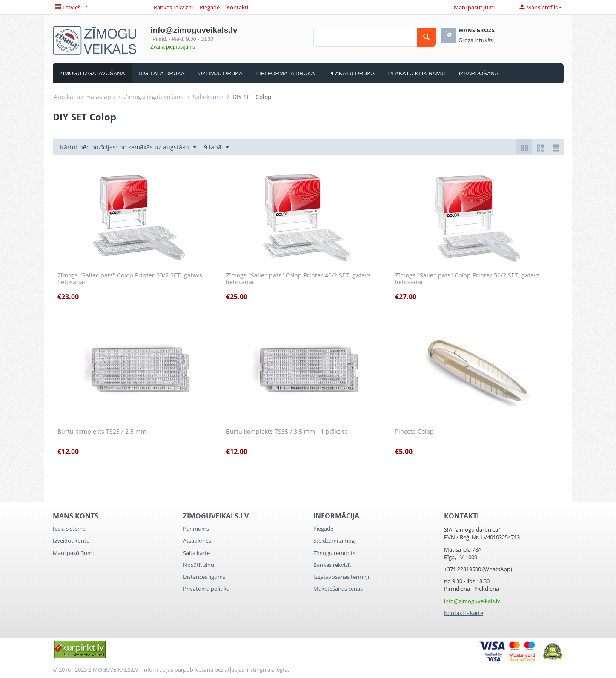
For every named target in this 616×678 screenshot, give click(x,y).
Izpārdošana (478, 73)
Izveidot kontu (71, 541)
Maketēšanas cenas (338, 589)
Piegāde (210, 7)
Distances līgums (204, 577)
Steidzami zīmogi (335, 541)
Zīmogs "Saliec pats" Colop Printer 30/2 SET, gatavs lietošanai (130, 279)
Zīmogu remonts (334, 553)
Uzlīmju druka (221, 73)
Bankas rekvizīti (173, 7)
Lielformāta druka (286, 73)
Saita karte (196, 553)
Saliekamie (208, 97)
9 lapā (216, 147)
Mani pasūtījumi (474, 7)
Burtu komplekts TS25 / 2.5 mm (102, 432)
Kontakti (237, 7)
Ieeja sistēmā (69, 529)
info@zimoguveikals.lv (472, 601)
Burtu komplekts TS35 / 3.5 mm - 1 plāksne (287, 432)
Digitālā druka (161, 73)
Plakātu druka (351, 73)
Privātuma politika (206, 589)
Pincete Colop (414, 432)
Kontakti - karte (464, 613)
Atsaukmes (197, 541)
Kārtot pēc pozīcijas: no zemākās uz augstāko (128, 147)
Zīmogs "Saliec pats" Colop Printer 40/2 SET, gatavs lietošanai (298, 279)
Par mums (196, 529)
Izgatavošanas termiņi (341, 577)
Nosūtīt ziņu (199, 565)
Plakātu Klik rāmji (417, 73)
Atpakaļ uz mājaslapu (84, 97)
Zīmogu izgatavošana (92, 73)
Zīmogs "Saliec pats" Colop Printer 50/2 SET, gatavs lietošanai (467, 279)
